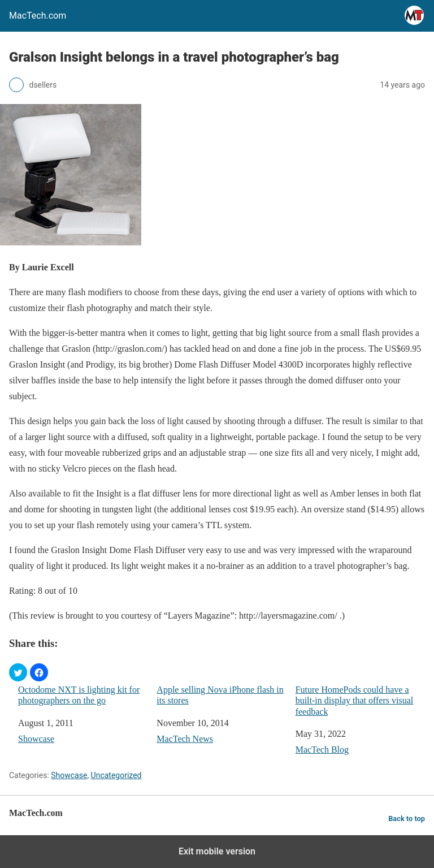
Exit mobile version (217, 851)
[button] (18, 672)
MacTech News (185, 739)
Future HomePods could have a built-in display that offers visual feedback (355, 700)
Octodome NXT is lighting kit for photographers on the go (79, 695)
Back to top (407, 819)
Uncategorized (116, 775)
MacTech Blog (322, 750)
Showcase (36, 739)
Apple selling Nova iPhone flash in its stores (220, 695)
